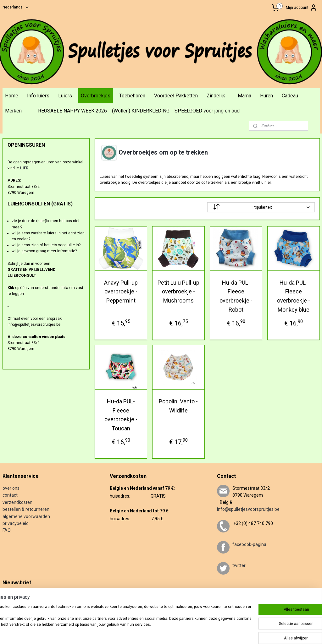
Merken (13, 111)
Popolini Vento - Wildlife (178, 406)
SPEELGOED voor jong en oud (207, 111)
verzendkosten (17, 502)
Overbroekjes (96, 96)
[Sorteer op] (261, 207)
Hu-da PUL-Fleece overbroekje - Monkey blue (293, 296)
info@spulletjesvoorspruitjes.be (248, 509)
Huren (266, 96)
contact (10, 495)
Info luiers (38, 96)
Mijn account (302, 8)
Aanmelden (17, 608)
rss (174, 633)
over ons (11, 488)
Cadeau (290, 96)
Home (12, 96)
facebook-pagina (249, 544)
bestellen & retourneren (26, 509)
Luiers (65, 96)
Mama (244, 96)
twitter (239, 565)
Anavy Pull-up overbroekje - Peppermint (121, 291)
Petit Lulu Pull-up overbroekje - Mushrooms (178, 291)
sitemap (162, 633)
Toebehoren (132, 96)
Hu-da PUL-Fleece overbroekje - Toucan (121, 415)
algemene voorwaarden (26, 516)
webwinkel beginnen (197, 633)
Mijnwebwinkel (250, 633)
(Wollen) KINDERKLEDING (141, 111)
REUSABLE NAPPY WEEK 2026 (72, 111)
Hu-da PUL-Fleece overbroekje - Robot (236, 296)
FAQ (7, 530)
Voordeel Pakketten (176, 96)
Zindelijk (216, 96)
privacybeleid (16, 523)
